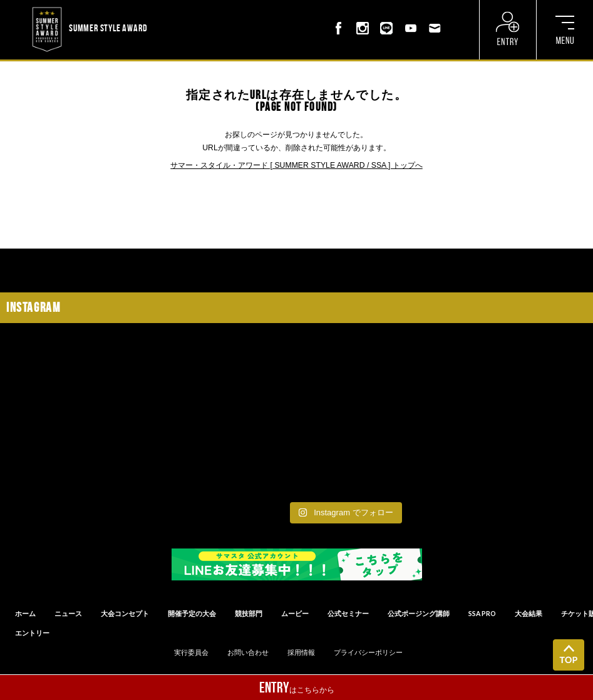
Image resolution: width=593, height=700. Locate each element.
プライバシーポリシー (368, 652)
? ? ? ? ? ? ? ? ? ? (178, 8)
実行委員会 (191, 652)
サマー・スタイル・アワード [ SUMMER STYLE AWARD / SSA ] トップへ (296, 165)
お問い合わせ (248, 652)
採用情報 (301, 652)
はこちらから (297, 687)
